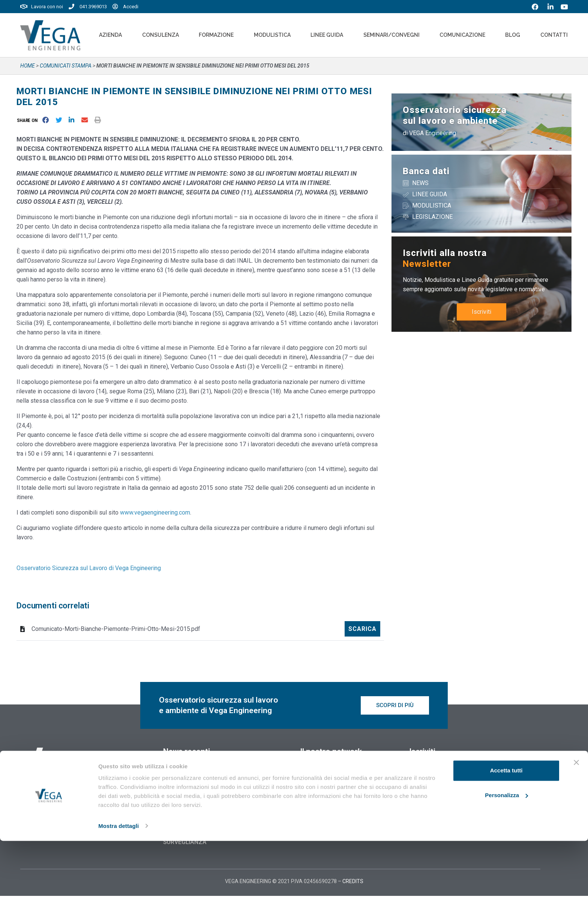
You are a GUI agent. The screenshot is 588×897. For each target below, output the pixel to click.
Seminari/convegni (391, 35)
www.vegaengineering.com (155, 512)
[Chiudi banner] (576, 819)
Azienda (110, 35)
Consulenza (160, 35)
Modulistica (272, 35)
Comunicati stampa (66, 66)
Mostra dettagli (118, 882)
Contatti (554, 35)
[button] (29, 120)
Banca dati (426, 171)
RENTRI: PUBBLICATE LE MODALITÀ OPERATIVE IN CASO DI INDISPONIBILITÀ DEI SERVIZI (217, 794)
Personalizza (506, 851)
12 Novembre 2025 (188, 774)
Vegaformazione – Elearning (341, 786)
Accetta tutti (506, 827)
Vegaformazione (324, 772)
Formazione (216, 35)
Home (28, 66)
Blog (513, 35)
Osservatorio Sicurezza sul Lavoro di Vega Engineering (89, 568)
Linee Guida (327, 35)
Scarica (362, 629)
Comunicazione (462, 35)
